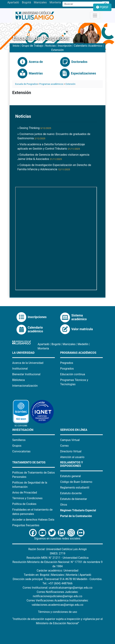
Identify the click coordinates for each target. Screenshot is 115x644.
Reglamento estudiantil (75, 488)
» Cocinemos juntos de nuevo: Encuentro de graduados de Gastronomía (54, 136)
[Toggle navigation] (95, 15)
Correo (64, 446)
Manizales (40, 2)
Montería (55, 2)
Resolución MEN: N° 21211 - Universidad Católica (57, 558)
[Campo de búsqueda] (82, 4)
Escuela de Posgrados (26, 84)
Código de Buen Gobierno (76, 482)
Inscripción (65, 46)
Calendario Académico (88, 46)
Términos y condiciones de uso (57, 612)
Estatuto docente (71, 493)
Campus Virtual (70, 440)
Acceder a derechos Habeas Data (33, 520)
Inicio (16, 46)
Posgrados (67, 369)
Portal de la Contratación (76, 516)
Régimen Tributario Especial (78, 510)
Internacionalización (25, 386)
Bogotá (26, 2)
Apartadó (13, 2)
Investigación (23, 430)
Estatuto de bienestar (74, 499)
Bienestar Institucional (26, 374)
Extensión (57, 50)
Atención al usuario (72, 457)
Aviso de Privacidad (25, 493)
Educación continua (73, 374)
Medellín (83, 344)
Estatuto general (70, 476)
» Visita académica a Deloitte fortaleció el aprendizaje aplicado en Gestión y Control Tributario (51, 146)
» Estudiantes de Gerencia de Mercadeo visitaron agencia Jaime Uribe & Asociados (53, 157)
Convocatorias (21, 451)
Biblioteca (19, 380)
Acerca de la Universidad (28, 363)
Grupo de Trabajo (32, 46)
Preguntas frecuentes (26, 525)
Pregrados (67, 363)
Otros (64, 505)
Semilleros (19, 440)
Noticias (50, 46)
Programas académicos (51, 84)
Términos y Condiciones (27, 498)
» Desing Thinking (34, 128)
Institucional (20, 369)
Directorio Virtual (71, 451)
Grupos (17, 446)
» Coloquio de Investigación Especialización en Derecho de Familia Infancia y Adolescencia (54, 167)
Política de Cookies (24, 504)
